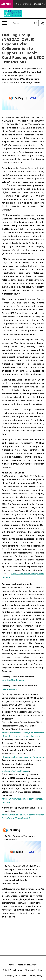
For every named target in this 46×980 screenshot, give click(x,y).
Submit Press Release (13, 970)
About (11, 965)
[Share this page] (42, 23)
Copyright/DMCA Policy (15, 976)
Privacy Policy (35, 976)
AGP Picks (6, 4)
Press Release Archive (27, 965)
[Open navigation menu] (4, 23)
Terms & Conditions (34, 970)
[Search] (22, 23)
